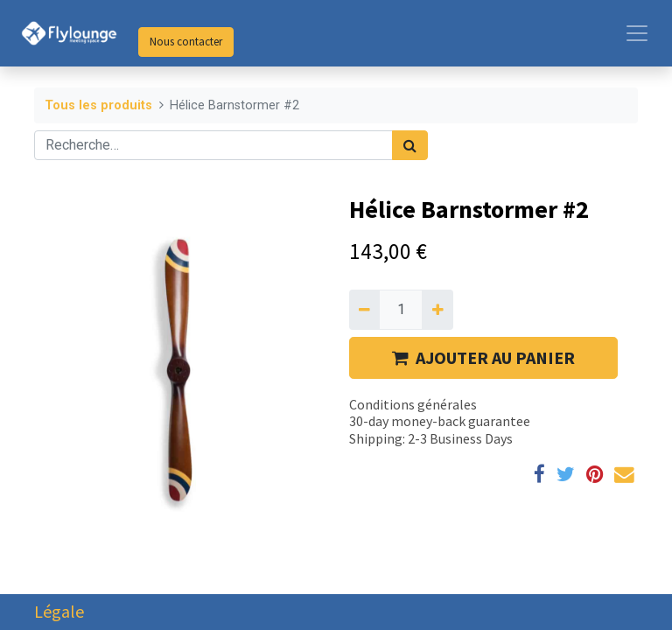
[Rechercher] (410, 145)
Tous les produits (98, 105)
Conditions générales (413, 404)
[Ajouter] (437, 310)
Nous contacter (186, 42)
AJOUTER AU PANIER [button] (483, 357)
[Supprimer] (364, 310)
